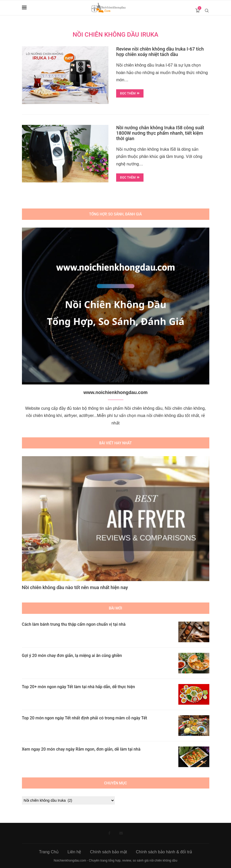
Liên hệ (74, 852)
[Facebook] (109, 833)
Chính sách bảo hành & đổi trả (164, 852)
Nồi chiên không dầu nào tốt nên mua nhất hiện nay (75, 587)
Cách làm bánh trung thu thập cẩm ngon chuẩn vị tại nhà (74, 624)
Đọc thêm (130, 93)
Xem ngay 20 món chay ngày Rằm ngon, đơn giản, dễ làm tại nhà (81, 749)
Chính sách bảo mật (109, 852)
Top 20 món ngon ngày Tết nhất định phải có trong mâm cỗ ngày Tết (85, 718)
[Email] (121, 833)
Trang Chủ (49, 852)
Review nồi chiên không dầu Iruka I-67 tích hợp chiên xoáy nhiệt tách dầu (160, 52)
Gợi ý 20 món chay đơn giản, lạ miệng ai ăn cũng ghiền (72, 656)
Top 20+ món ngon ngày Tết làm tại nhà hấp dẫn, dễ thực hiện (78, 687)
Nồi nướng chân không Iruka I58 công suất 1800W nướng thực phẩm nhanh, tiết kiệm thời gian (160, 133)
